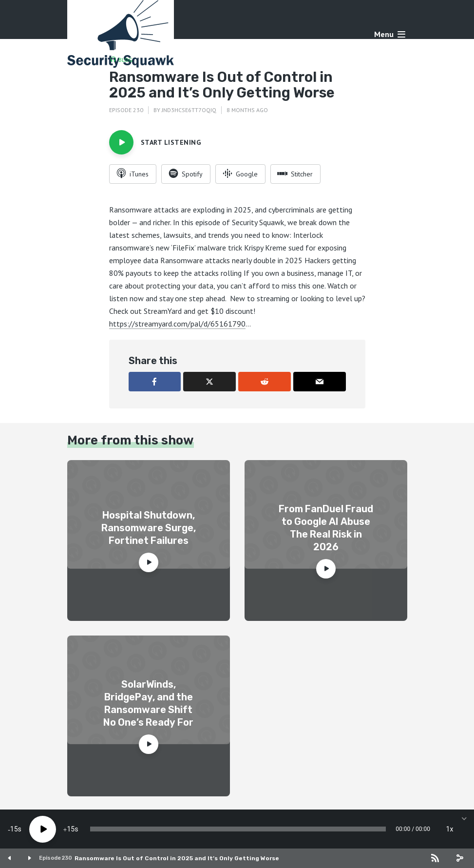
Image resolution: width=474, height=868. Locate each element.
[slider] (238, 829)
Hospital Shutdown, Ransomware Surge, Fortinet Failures (149, 528)
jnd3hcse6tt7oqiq (189, 110)
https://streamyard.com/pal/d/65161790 (177, 324)
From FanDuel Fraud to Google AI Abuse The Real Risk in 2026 (326, 528)
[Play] (43, 829)
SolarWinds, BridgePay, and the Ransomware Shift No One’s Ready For (148, 703)
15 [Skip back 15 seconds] (14, 829)
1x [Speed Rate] (450, 829)
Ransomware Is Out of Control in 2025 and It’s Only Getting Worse (177, 858)
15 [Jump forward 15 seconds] (71, 829)
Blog (125, 60)
